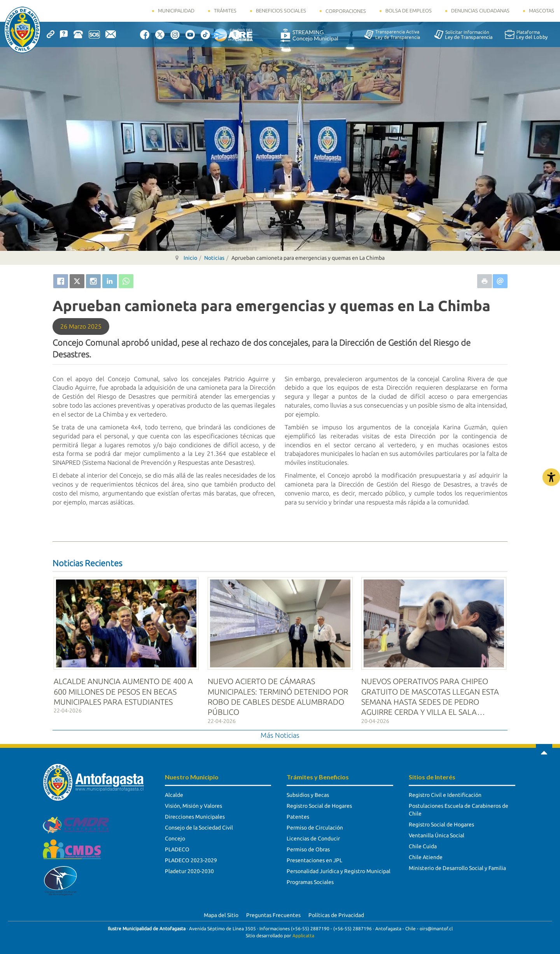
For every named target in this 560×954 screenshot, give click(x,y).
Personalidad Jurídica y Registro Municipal (339, 867)
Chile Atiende (426, 853)
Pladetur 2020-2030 (189, 867)
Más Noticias (280, 731)
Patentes (298, 812)
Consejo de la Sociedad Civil (199, 823)
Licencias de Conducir (313, 834)
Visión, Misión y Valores (193, 802)
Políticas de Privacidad (336, 911)
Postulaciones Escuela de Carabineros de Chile (458, 805)
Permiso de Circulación (315, 823)
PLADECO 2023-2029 (191, 856)
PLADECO (177, 845)
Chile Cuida (423, 842)
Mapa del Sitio (221, 911)
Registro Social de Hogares (319, 802)
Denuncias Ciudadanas (480, 11)
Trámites (225, 11)
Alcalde (174, 791)
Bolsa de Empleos (409, 11)
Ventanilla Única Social (437, 831)
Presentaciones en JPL (314, 856)
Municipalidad (176, 11)
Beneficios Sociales (281, 11)
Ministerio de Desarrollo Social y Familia (457, 864)
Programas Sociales (310, 878)
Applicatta (303, 931)
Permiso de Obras (308, 845)
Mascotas (542, 11)
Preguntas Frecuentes (273, 911)
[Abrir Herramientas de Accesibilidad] (551, 477)
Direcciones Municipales (195, 812)
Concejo (175, 834)
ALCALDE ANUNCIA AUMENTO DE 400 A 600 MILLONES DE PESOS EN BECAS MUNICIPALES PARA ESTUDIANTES (123, 687)
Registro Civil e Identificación (445, 791)
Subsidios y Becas (308, 791)
